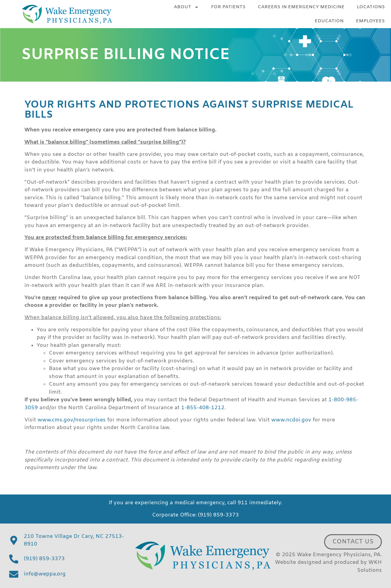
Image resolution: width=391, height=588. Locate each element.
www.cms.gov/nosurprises (72, 420)
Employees (370, 21)
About (186, 7)
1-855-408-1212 (203, 408)
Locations (371, 7)
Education (329, 21)
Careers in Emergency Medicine (301, 7)
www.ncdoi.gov (291, 420)
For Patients (228, 7)
